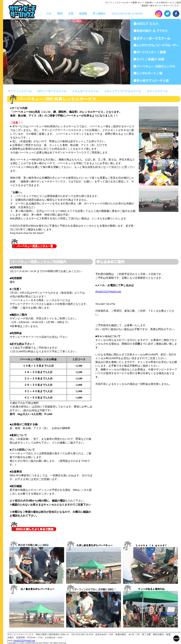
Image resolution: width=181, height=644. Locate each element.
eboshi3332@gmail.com (108, 291)
